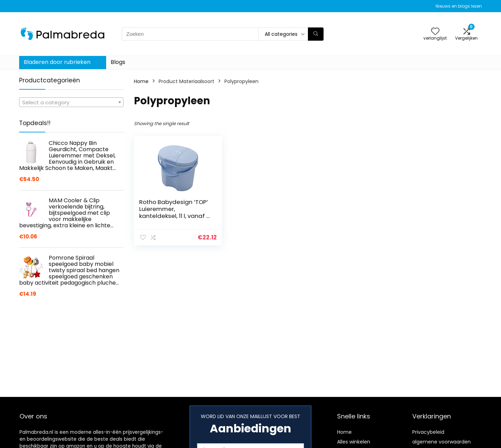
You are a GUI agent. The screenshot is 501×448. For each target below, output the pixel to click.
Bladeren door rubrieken (57, 62)
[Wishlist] (435, 32)
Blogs (118, 62)
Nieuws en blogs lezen (459, 6)
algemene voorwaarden (442, 442)
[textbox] (71, 103)
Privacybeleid (428, 432)
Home (141, 81)
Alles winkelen (354, 442)
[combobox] (71, 102)
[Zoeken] (316, 34)
